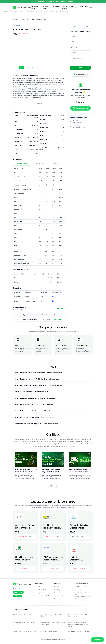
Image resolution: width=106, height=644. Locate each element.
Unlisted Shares (38, 587)
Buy (74, 26)
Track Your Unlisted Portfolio (68, 8)
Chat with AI (80, 102)
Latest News (58, 587)
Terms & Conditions (60, 596)
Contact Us (58, 593)
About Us (37, 602)
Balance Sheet (39, 164)
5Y (38, 67)
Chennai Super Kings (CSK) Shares (24, 622)
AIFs (35, 599)
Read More (39, 104)
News (81, 7)
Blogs (86, 7)
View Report (58, 319)
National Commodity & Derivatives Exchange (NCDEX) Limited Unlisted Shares (78, 624)
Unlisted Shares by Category (42, 590)
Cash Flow (57, 164)
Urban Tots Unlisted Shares (48, 631)
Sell (86, 26)
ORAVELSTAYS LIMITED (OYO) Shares (25, 631)
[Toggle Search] (91, 8)
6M (21, 67)
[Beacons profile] (18, 592)
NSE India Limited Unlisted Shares (23, 615)
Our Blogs (57, 590)
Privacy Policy (58, 599)
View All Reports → (60, 308)
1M (16, 67)
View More (54, 486)
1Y (27, 67)
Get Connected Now (80, 74)
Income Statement (22, 164)
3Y (33, 67)
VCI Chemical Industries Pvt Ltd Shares (79, 631)
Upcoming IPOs (38, 593)
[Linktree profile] (18, 596)
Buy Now (80, 68)
